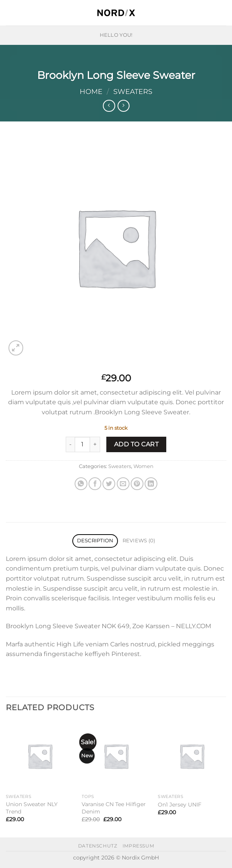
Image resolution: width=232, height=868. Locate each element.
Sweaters (133, 91)
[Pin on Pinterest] (137, 484)
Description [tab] (95, 541)
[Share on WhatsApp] (81, 484)
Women (143, 466)
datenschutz (98, 846)
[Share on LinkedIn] (151, 484)
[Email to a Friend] (123, 484)
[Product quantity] (82, 444)
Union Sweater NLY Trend (32, 808)
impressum (138, 846)
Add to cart (136, 444)
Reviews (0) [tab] (139, 541)
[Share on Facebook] (95, 484)
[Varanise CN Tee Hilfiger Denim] (116, 756)
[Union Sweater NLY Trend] (40, 756)
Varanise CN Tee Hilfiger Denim (114, 808)
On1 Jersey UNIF (180, 805)
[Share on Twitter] (109, 484)
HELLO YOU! (116, 35)
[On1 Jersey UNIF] (192, 756)
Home (91, 91)
